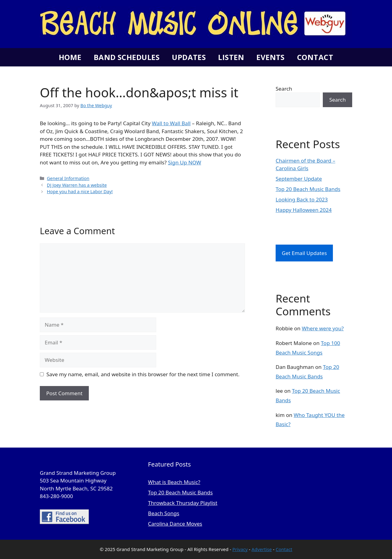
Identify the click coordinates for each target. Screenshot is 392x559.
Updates (189, 57)
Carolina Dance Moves (175, 524)
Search (284, 89)
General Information (68, 178)
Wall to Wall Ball (171, 123)
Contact (315, 57)
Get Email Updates (304, 253)
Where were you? (323, 328)
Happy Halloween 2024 (304, 210)
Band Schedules (127, 57)
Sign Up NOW (185, 162)
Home (70, 57)
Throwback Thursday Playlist (183, 503)
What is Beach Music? (174, 482)
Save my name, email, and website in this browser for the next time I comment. (143, 374)
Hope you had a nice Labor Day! (80, 191)
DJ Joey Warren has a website (77, 185)
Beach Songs (164, 513)
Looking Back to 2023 (302, 199)
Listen (231, 57)
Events (271, 57)
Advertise (262, 549)
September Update (299, 179)
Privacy (240, 549)
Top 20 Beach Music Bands (308, 189)
